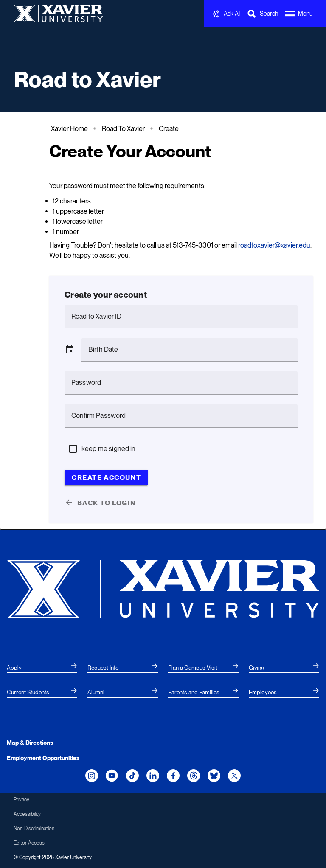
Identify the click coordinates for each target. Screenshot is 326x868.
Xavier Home (69, 129)
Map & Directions (30, 743)
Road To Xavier (123, 129)
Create (169, 129)
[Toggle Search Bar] (262, 14)
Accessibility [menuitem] (27, 814)
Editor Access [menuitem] (29, 843)
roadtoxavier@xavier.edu (274, 245)
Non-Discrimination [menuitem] (34, 829)
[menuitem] (42, 668)
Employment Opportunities (43, 758)
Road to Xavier (87, 79)
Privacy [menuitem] (21, 800)
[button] (70, 350)
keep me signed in (109, 449)
